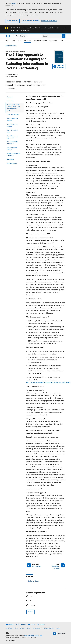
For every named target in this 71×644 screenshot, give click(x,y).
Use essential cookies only (30, 21)
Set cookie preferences (49, 21)
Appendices (10, 159)
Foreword (10, 97)
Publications (27, 41)
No (31, 601)
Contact (22, 628)
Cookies (28, 628)
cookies (14, 3)
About (7, 41)
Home (7, 45)
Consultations (53, 41)
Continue (30, 612)
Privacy (58, 628)
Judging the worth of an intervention (14, 154)
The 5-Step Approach (13, 115)
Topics (13, 41)
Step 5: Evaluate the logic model (12, 143)
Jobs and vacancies (49, 628)
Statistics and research (40, 41)
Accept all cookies (13, 21)
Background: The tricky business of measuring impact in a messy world (13, 108)
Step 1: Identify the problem (12, 119)
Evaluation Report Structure (12, 149)
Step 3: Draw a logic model (12, 131)
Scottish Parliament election (20, 28)
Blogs (61, 41)
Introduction (10, 101)
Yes (31, 596)
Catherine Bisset (34, 581)
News (20, 41)
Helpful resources (12, 163)
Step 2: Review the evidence (12, 125)
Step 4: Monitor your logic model (13, 137)
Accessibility (9, 628)
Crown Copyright (37, 628)
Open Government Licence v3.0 (33, 635)
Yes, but (32, 605)
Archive (16, 628)
